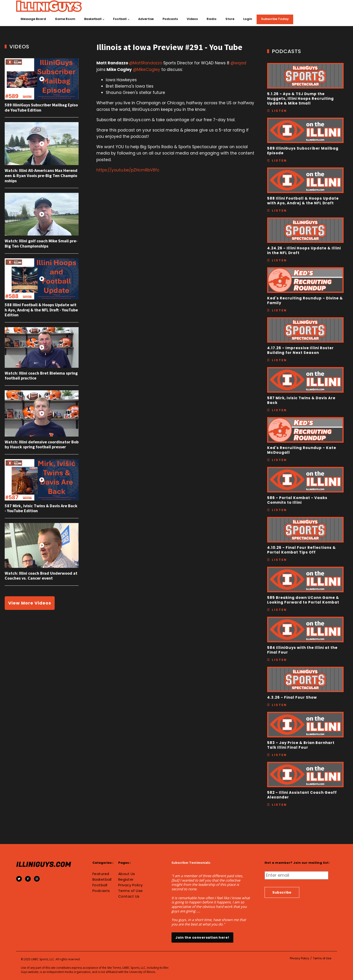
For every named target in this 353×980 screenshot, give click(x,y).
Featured (101, 874)
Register (126, 879)
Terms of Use (131, 891)
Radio (212, 19)
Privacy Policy (131, 885)
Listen (279, 111)
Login (248, 19)
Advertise (146, 19)
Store (230, 19)
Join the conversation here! (202, 937)
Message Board (33, 19)
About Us (127, 874)
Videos (192, 19)
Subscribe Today (275, 19)
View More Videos (30, 603)
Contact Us (129, 896)
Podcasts (170, 19)
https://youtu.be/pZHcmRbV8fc (128, 170)
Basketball (93, 19)
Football (120, 19)
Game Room (65, 19)
